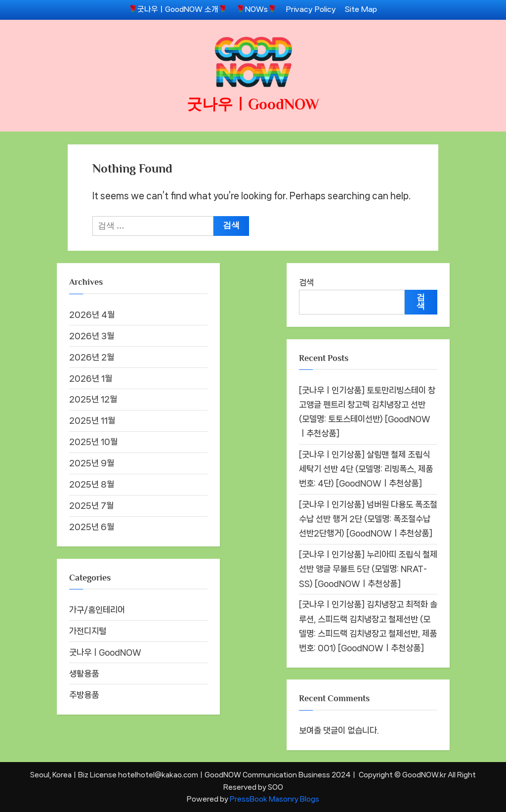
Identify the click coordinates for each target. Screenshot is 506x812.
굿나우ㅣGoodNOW (253, 104)
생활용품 (84, 674)
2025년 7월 (91, 505)
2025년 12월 (93, 399)
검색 (306, 282)
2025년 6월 (92, 527)
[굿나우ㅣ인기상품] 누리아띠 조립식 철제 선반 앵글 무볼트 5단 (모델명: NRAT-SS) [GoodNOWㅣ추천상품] (368, 569)
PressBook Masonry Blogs (274, 799)
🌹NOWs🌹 (256, 9)
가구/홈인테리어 (97, 610)
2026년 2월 (92, 357)
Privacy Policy (311, 9)
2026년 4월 (92, 315)
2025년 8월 (92, 484)
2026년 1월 (91, 378)
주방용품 (84, 695)
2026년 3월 (92, 336)
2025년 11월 (92, 420)
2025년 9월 (92, 463)
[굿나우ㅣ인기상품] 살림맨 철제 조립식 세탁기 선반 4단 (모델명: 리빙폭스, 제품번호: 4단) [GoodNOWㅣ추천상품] (366, 469)
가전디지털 (88, 631)
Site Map (361, 9)
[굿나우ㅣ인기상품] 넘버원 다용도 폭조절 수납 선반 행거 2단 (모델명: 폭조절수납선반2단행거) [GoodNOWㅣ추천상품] (368, 519)
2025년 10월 (93, 442)
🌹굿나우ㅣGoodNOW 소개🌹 (178, 9)
